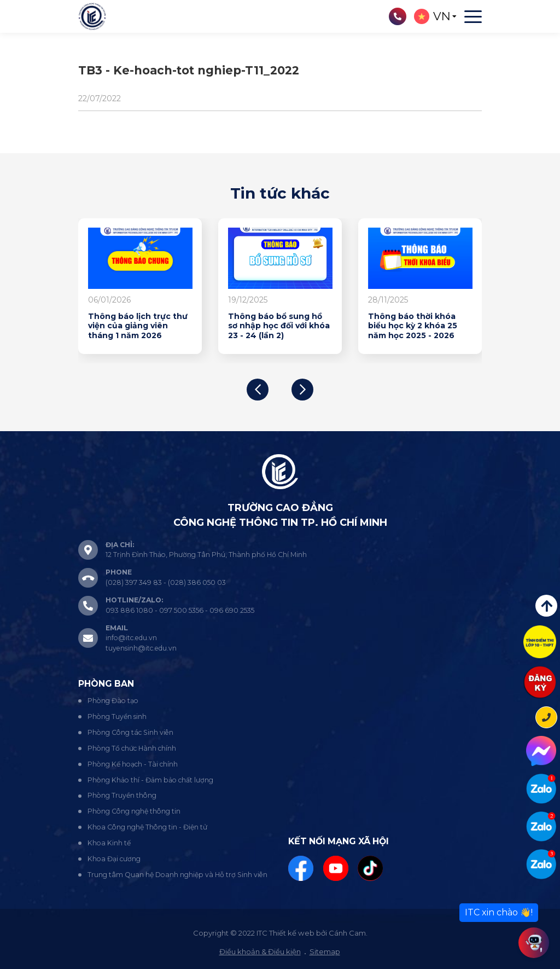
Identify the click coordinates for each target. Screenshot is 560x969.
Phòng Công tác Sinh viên (130, 732)
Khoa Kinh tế (109, 843)
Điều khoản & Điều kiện (260, 951)
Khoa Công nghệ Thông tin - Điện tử (147, 827)
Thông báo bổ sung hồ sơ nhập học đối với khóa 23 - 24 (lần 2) (279, 326)
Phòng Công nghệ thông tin (134, 811)
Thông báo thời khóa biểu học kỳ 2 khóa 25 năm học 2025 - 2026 (413, 326)
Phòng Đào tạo (113, 701)
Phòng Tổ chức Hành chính (132, 748)
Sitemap (325, 951)
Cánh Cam (347, 933)
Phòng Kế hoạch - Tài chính (133, 764)
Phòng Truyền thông (122, 795)
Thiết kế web (292, 933)
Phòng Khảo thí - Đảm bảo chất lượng (150, 780)
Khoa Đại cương (114, 859)
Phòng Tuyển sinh (117, 716)
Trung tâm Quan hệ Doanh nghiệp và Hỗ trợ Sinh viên (177, 875)
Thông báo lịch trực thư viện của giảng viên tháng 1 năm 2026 (138, 326)
